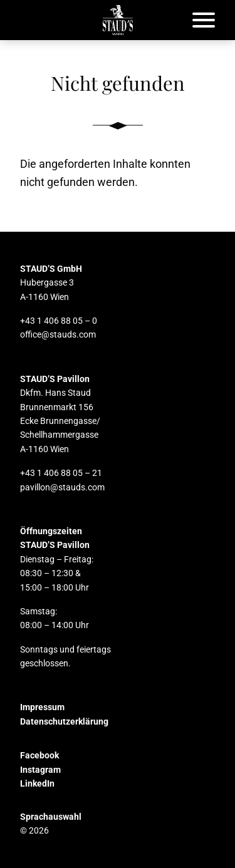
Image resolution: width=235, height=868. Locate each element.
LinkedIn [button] (37, 783)
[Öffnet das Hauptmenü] (204, 20)
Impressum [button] (42, 707)
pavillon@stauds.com (62, 487)
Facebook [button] (39, 755)
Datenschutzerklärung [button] (64, 721)
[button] (118, 20)
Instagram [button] (40, 770)
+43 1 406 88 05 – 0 (59, 321)
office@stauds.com (58, 334)
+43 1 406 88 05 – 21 (61, 473)
